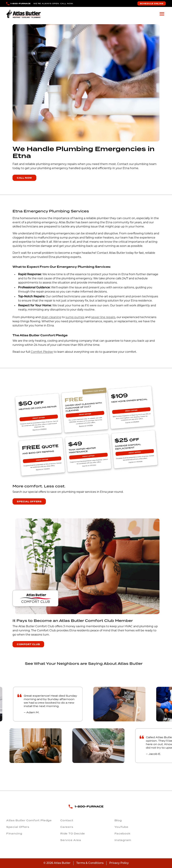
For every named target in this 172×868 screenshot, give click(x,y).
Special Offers (29, 502)
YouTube (121, 827)
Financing (14, 834)
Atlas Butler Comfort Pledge (29, 820)
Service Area (71, 840)
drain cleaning (51, 317)
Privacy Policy (119, 863)
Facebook (122, 834)
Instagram (123, 840)
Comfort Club (28, 644)
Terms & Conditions (90, 863)
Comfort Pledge (42, 352)
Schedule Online (152, 4)
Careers (67, 827)
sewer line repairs (103, 317)
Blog (118, 820)
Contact (67, 820)
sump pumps (75, 317)
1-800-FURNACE (21, 4)
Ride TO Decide (73, 834)
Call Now (24, 178)
